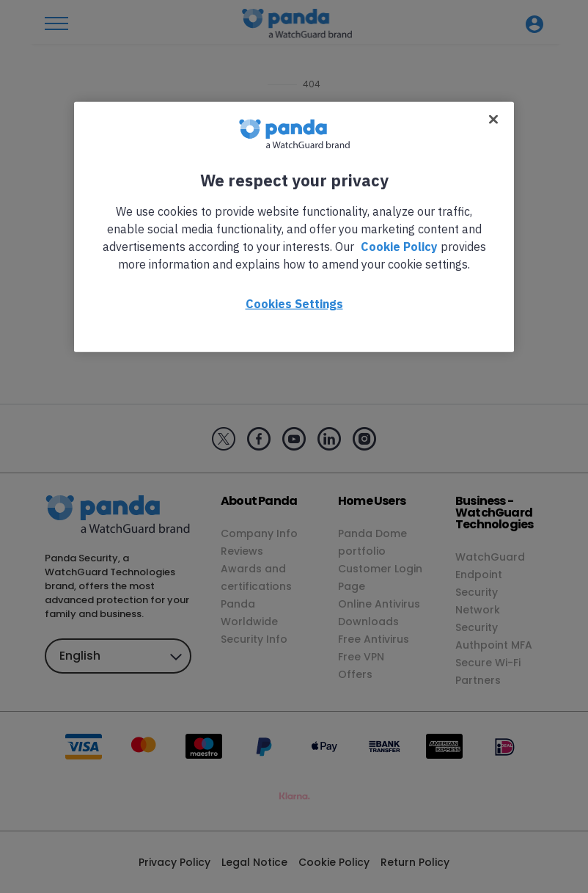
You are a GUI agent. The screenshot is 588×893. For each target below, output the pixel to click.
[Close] (493, 119)
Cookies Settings (294, 303)
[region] (294, 226)
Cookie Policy (399, 246)
